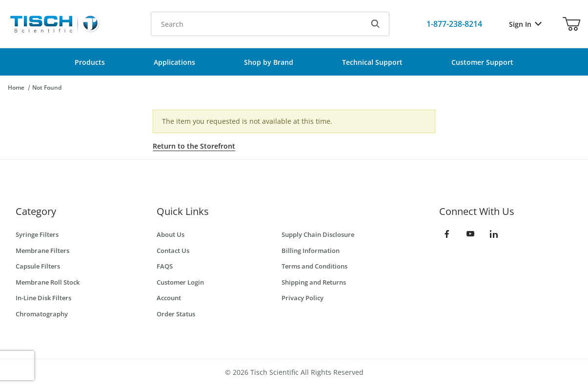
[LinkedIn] (494, 234)
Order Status (176, 314)
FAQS (165, 266)
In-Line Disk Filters (43, 298)
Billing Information (311, 251)
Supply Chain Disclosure (318, 234)
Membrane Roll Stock (48, 282)
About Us (171, 234)
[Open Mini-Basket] (571, 24)
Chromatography (42, 314)
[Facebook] (447, 234)
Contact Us (173, 251)
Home (16, 87)
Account (169, 298)
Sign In (525, 24)
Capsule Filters (38, 266)
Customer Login (180, 282)
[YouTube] (470, 234)
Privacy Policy (303, 298)
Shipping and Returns (314, 282)
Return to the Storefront (194, 146)
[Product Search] (256, 24)
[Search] (375, 24)
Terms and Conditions (314, 266)
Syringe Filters (37, 234)
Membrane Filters (42, 251)
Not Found (47, 87)
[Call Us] (454, 24)
